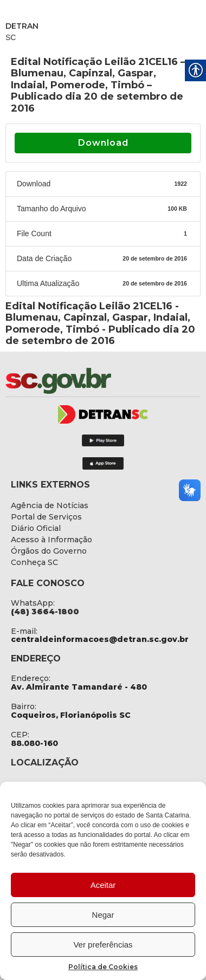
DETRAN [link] (22, 26)
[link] (87, 381)
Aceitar (103, 885)
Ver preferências (103, 945)
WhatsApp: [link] (33, 603)
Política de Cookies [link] (103, 967)
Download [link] (103, 143)
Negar (103, 915)
